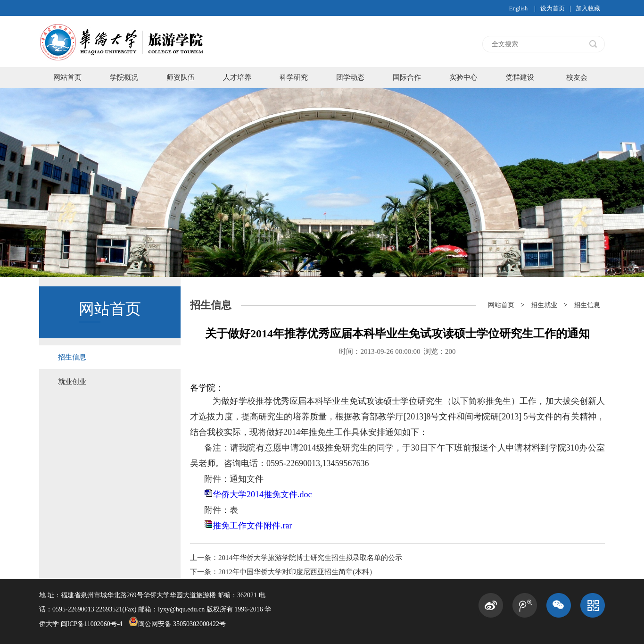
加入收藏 (588, 8)
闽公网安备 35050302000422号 (177, 624)
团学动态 (350, 77)
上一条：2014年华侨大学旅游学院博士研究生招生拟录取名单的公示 (296, 558)
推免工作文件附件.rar (252, 526)
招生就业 (544, 305)
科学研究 (294, 77)
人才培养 (237, 77)
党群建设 (520, 77)
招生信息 (72, 357)
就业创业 (72, 382)
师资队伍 (181, 77)
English (518, 8)
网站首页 (67, 77)
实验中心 (463, 77)
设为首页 (553, 8)
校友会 (577, 77)
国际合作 (407, 77)
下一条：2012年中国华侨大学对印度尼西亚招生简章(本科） (283, 572)
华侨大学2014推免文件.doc (262, 494)
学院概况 (124, 77)
